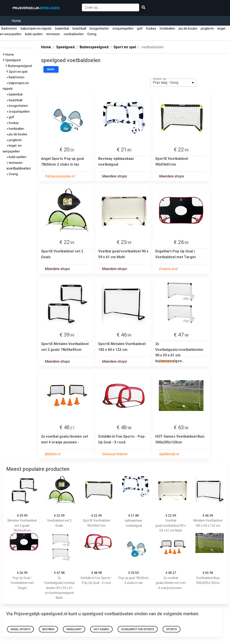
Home (16, 21)
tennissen (53, 34)
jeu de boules (188, 28)
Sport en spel (19, 72)
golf (140, 28)
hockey (151, 28)
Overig (92, 34)
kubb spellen (34, 34)
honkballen (167, 28)
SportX (172, 629)
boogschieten (99, 28)
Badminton (9, 28)
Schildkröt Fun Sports (138, 629)
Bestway (48, 629)
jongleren (207, 28)
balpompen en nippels (36, 28)
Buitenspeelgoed (21, 66)
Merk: (51, 69)
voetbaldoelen (74, 34)
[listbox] (173, 83)
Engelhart (74, 629)
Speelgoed (14, 60)
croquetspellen (123, 28)
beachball (79, 28)
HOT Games (101, 629)
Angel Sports (20, 629)
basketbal (62, 28)
